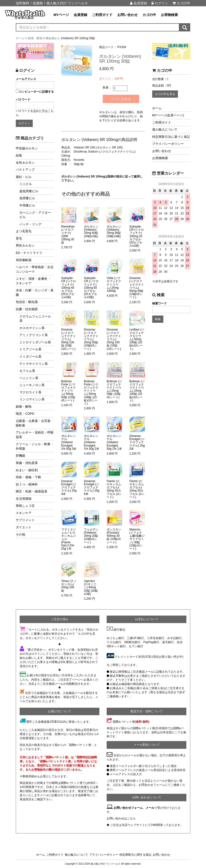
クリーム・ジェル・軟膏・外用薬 (35, 446)
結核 (19, 155)
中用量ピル (27, 205)
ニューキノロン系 (32, 385)
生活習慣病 (24, 499)
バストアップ (25, 170)
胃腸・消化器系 (27, 463)
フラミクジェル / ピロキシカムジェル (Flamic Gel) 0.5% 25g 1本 (69, 539)
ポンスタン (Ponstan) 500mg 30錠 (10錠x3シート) (114, 536)
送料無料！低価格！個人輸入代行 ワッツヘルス (52, 3)
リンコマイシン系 (32, 399)
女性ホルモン (25, 163)
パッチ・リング (30, 224)
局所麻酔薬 (24, 260)
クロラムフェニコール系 (35, 319)
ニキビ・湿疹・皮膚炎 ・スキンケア (34, 281)
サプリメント (25, 520)
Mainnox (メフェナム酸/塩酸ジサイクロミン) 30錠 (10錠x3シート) (137, 539)
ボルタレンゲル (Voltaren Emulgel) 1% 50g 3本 (69, 442)
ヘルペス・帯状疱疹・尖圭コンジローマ (35, 269)
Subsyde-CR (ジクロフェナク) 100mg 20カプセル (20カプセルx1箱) (137, 236)
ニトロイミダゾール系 (35, 342)
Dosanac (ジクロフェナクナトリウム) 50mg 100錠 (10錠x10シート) (69, 339)
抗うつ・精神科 (27, 484)
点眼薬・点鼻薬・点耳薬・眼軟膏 (35, 423)
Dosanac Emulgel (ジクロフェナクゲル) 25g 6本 (91, 488)
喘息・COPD (25, 414)
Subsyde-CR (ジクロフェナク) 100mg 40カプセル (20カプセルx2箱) (69, 288)
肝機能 (20, 456)
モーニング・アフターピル (35, 215)
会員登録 (139, 3)
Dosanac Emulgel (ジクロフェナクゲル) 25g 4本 (69, 488)
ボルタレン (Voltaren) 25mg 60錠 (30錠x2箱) (91, 232)
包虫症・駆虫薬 (27, 302)
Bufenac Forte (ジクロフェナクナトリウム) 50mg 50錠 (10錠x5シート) (69, 391)
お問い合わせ (127, 15)
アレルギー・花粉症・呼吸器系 (35, 435)
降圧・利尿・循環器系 (32, 491)
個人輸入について (165, 129)
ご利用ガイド (102, 15)
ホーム (157, 108)
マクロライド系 (30, 392)
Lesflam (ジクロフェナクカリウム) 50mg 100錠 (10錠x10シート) (137, 339)
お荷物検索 (169, 15)
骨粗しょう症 (25, 506)
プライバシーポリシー (168, 144)
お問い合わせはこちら (121, 818)
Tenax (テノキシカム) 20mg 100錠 (69, 586)
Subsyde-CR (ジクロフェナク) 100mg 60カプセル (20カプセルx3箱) (91, 288)
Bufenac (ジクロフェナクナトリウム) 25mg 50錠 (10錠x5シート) (114, 389)
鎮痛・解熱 (24, 407)
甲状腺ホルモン (27, 148)
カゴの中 (181, 3)
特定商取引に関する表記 (135, 855)
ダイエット (24, 527)
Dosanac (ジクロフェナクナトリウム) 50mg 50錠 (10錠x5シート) (137, 288)
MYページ (61, 15)
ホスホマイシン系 (32, 328)
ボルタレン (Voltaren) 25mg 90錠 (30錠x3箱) (114, 232)
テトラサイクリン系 (34, 364)
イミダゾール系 (30, 357)
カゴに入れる (121, 99)
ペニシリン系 (29, 378)
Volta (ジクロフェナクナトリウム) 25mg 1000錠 (114, 285)
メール (150, 808)
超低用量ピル (29, 191)
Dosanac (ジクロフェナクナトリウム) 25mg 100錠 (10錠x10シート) (114, 339)
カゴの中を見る (165, 94)
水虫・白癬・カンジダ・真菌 (35, 293)
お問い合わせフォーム (128, 808)
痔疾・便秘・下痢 (28, 477)
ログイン (160, 3)
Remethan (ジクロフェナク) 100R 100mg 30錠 (68, 235)
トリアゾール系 (30, 349)
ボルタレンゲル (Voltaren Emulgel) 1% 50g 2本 (91, 442)
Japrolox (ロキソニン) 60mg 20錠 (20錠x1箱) (91, 588)
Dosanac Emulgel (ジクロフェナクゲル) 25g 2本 (137, 442)
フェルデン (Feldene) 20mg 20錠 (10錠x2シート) (91, 536)
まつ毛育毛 (24, 231)
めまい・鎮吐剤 (27, 470)
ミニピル (26, 184)
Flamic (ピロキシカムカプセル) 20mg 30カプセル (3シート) (114, 489)
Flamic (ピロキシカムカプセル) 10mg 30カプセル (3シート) (137, 489)
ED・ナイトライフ (29, 253)
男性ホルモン (25, 246)
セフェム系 (27, 371)
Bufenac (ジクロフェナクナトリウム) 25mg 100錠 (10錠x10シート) (137, 391)
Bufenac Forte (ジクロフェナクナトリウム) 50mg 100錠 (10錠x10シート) (91, 393)
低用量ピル (27, 198)
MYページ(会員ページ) (168, 115)
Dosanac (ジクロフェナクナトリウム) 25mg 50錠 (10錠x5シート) (91, 339)
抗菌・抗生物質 (27, 309)
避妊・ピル (24, 177)
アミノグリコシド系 (34, 335)
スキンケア (24, 513)
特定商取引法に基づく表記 (171, 137)
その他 (20, 534)
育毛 (19, 239)
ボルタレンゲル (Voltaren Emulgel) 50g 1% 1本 (114, 442)
